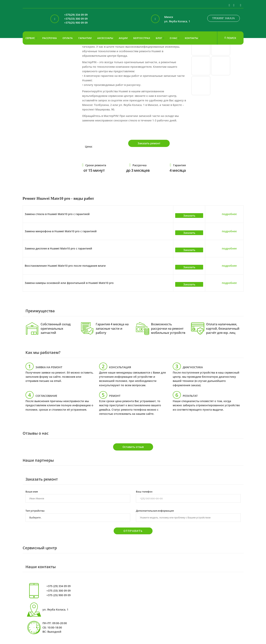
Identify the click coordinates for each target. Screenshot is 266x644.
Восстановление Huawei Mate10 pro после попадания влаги (65, 266)
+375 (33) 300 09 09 (59, 591)
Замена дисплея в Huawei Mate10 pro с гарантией (58, 248)
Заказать (189, 216)
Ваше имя (32, 491)
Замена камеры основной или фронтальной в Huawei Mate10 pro (69, 283)
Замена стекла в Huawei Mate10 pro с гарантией (57, 214)
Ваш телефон (144, 491)
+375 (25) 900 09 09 (59, 595)
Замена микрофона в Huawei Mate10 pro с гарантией (61, 231)
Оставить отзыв (133, 447)
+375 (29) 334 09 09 (59, 586)
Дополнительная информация (155, 510)
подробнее (229, 214)
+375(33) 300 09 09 (76, 19)
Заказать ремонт (149, 143)
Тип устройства (35, 510)
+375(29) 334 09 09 (76, 15)
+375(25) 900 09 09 (76, 23)
